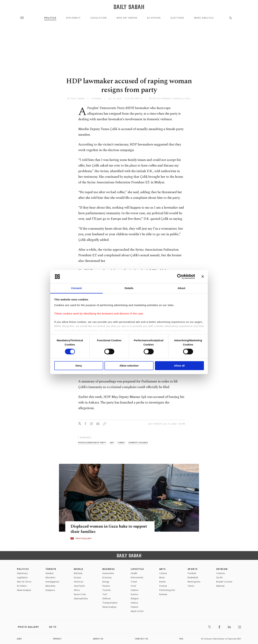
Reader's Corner (224, 582)
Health (134, 573)
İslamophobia (81, 599)
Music (162, 577)
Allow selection (129, 366)
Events (162, 582)
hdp (112, 443)
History (134, 603)
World (79, 569)
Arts (163, 569)
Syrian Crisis (80, 594)
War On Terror (127, 18)
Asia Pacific (79, 586)
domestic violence (138, 443)
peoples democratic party (92, 443)
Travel (134, 582)
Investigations (52, 582)
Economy (107, 577)
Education (50, 577)
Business (109, 569)
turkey (121, 443)
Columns (221, 573)
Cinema (163, 573)
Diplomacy (73, 18)
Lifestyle (137, 569)
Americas (79, 582)
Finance (106, 586)
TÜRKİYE (51, 569)
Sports (193, 569)
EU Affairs (154, 18)
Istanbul (49, 573)
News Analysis (204, 18)
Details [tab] (129, 288)
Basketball (193, 577)
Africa (77, 590)
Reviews (163, 594)
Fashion (135, 590)
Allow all (179, 366)
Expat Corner (137, 611)
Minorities (50, 586)
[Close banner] (203, 277)
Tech (105, 594)
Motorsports (194, 582)
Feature (135, 607)
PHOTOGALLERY (84, 538)
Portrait (163, 586)
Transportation (110, 603)
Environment (137, 577)
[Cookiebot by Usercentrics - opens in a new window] (180, 277)
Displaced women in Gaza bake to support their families (102, 529)
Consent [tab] (77, 288)
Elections (177, 18)
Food (133, 586)
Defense (107, 599)
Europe (77, 577)
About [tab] (182, 288)
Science (134, 594)
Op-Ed (219, 577)
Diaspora (50, 590)
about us (98, 639)
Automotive (108, 573)
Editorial (220, 586)
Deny (79, 366)
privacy (57, 639)
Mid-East (78, 573)
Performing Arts (167, 590)
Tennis (191, 586)
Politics (50, 18)
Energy (106, 582)
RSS (181, 639)
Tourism (107, 590)
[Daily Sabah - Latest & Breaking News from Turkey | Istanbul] (129, 7)
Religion (135, 599)
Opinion (222, 569)
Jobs (20, 639)
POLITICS (23, 569)
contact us (142, 639)
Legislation (99, 18)
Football (192, 573)
